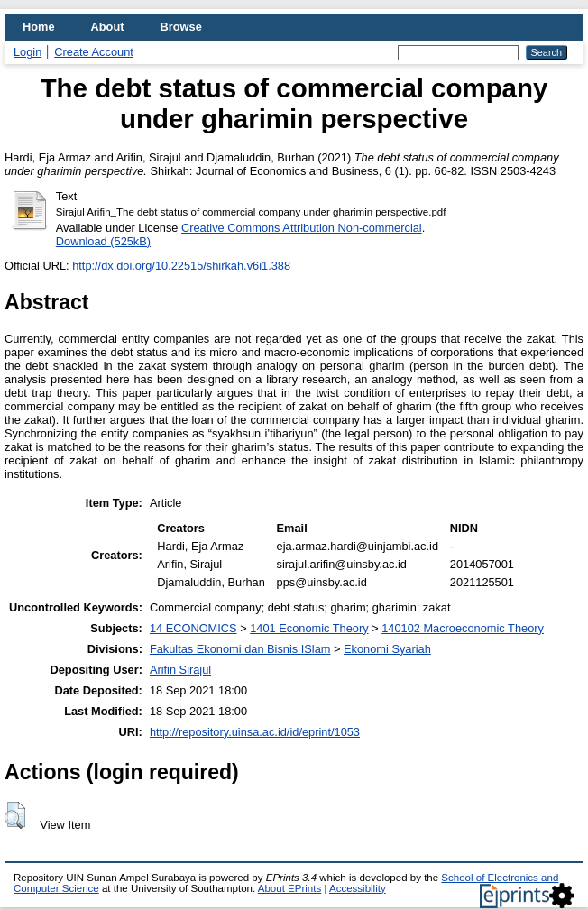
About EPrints (289, 888)
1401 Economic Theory (309, 628)
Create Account (94, 52)
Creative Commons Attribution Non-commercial (302, 228)
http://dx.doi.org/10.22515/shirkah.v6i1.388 (181, 266)
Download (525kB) (103, 241)
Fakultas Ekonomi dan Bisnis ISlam (240, 649)
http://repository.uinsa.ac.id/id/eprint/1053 (255, 732)
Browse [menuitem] (181, 27)
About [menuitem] (108, 27)
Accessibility (358, 888)
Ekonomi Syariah (387, 649)
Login (28, 52)
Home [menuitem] (39, 27)
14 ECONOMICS (193, 628)
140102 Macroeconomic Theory (463, 628)
